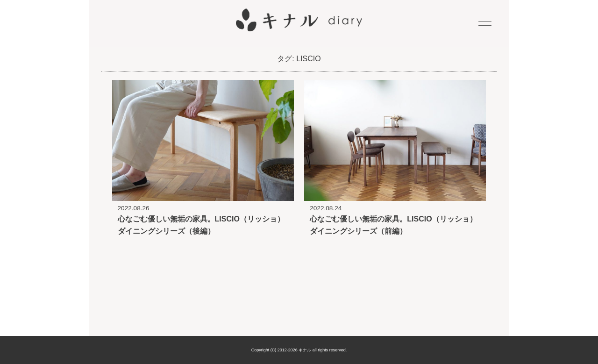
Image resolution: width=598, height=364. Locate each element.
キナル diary (299, 20)
